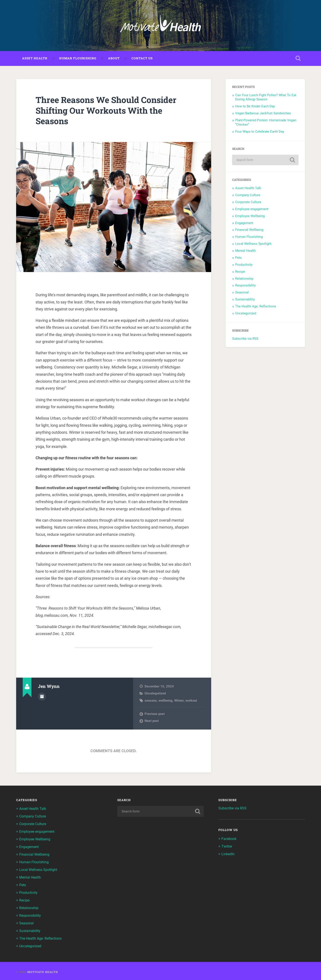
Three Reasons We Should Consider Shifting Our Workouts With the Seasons (110, 111)
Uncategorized (155, 694)
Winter (179, 701)
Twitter (227, 847)
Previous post (155, 715)
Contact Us (142, 59)
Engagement (244, 224)
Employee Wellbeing (250, 217)
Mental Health (245, 252)
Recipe (240, 272)
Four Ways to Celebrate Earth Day (260, 132)
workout (191, 701)
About (114, 59)
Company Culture (248, 196)
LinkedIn (228, 855)
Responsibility (245, 286)
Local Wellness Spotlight (253, 245)
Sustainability (245, 300)
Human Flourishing (78, 59)
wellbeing (166, 701)
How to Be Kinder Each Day (255, 107)
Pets (238, 259)
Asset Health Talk (248, 189)
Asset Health (35, 59)
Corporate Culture (248, 203)
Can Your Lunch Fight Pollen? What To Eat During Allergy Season (266, 98)
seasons (151, 701)
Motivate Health (43, 970)
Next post (152, 722)
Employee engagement (252, 210)
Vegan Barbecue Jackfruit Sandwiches (263, 114)
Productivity (244, 266)
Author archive (42, 697)
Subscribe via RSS (245, 339)
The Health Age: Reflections (256, 307)
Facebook (230, 840)
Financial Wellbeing (249, 231)
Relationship (244, 279)
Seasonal (242, 293)
